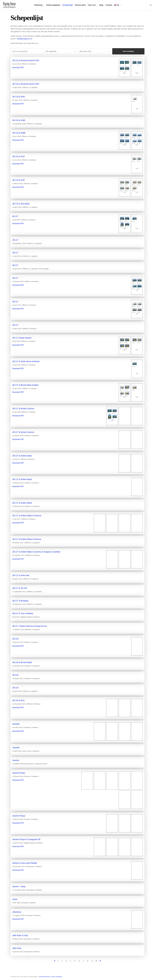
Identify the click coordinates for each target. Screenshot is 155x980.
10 (96, 961)
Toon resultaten (128, 51)
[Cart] (151, 5)
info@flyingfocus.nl (24, 39)
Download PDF (18, 68)
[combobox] (61, 51)
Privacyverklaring (44, 977)
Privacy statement (57, 977)
